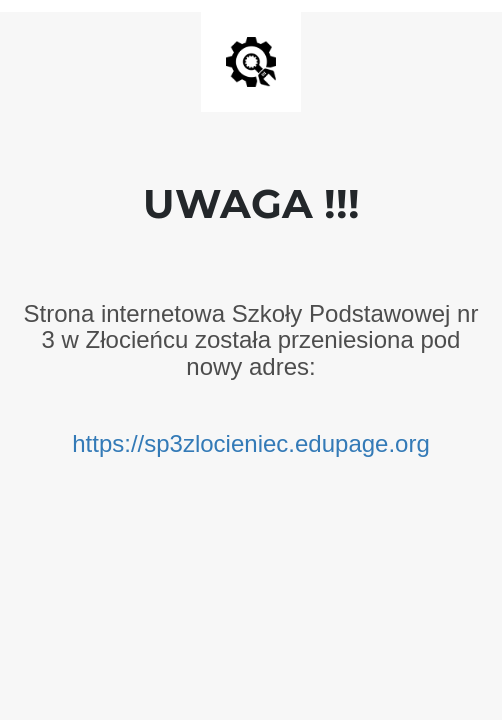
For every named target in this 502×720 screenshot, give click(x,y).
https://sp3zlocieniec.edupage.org (251, 443)
